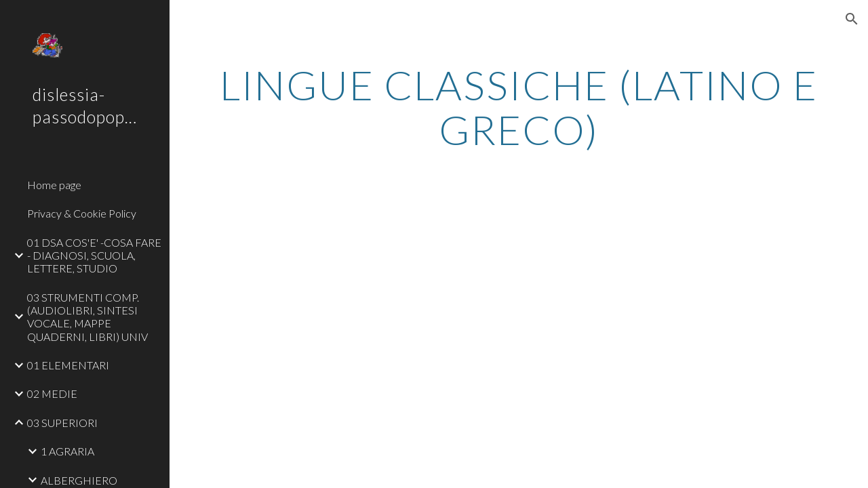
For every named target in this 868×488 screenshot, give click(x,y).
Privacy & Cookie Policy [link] (82, 213)
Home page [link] (54, 185)
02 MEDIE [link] (52, 393)
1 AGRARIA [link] (67, 451)
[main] (519, 107)
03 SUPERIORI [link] (62, 423)
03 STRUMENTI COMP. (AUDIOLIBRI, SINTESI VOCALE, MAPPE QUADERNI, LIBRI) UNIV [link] (87, 317)
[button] (852, 19)
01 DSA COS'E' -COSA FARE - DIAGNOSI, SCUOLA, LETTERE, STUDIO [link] (94, 256)
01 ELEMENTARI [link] (68, 365)
